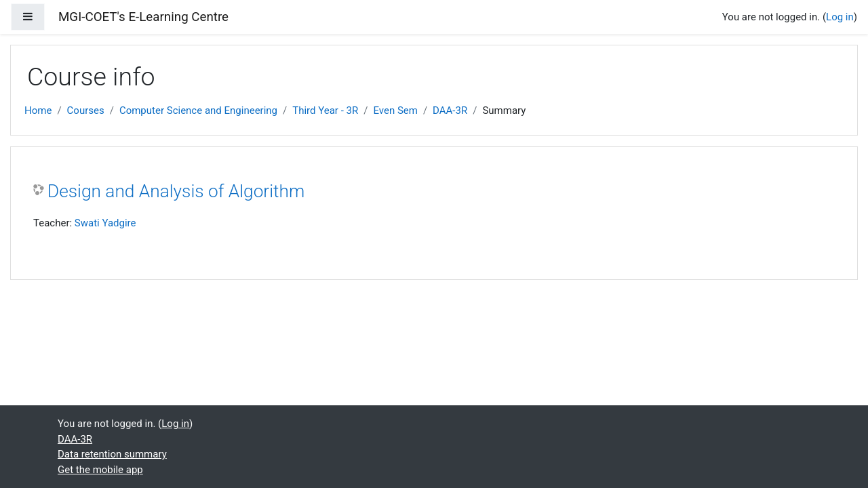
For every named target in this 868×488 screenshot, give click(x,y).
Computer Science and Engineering (198, 110)
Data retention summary (112, 454)
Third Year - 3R (325, 110)
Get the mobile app (100, 470)
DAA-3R (450, 110)
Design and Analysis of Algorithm (176, 191)
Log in (840, 17)
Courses (86, 110)
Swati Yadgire (105, 223)
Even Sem (395, 110)
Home (38, 110)
